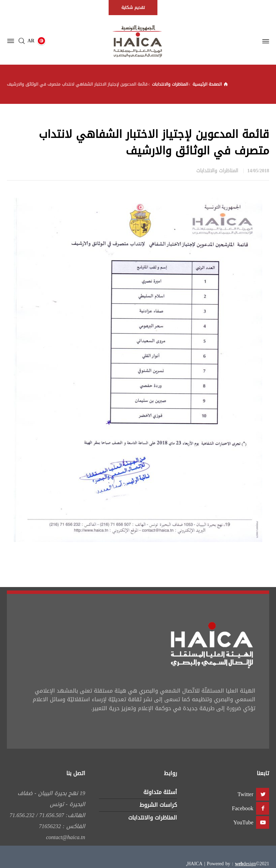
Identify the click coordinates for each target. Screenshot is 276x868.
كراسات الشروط (158, 805)
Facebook (243, 808)
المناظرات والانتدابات (217, 171)
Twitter (245, 794)
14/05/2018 (258, 171)
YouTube (243, 822)
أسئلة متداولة (160, 792)
